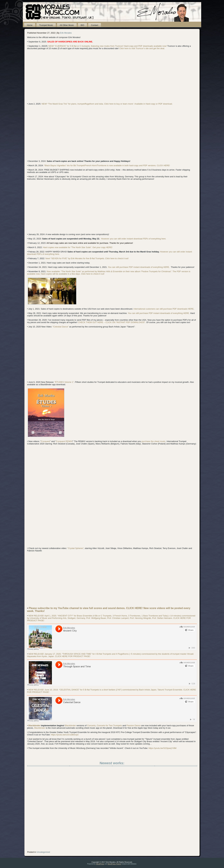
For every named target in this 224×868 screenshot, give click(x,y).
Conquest (45, 441)
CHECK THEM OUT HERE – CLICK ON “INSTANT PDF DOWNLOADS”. (112, 322)
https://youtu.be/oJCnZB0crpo (65, 735)
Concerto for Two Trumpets (109, 726)
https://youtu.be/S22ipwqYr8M (162, 748)
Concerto (91, 726)
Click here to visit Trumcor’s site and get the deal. (142, 48)
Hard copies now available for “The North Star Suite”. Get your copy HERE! (78, 247)
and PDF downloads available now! (150, 46)
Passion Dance (134, 726)
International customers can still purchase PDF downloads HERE (164, 309)
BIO (82, 25)
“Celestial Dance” (61, 327)
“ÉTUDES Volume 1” (64, 382)
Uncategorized (43, 852)
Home (30, 25)
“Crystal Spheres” (75, 548)
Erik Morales (66, 33)
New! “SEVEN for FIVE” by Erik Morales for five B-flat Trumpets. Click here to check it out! (87, 258)
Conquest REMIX (64, 441)
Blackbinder (34, 726)
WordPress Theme (114, 864)
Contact (95, 25)
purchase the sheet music (153, 441)
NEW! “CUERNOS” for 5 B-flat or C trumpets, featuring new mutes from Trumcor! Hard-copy (91, 46)
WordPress (100, 864)
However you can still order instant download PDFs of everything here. (134, 239)
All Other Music (67, 25)
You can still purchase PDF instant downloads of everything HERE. (139, 267)
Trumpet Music (46, 25)
